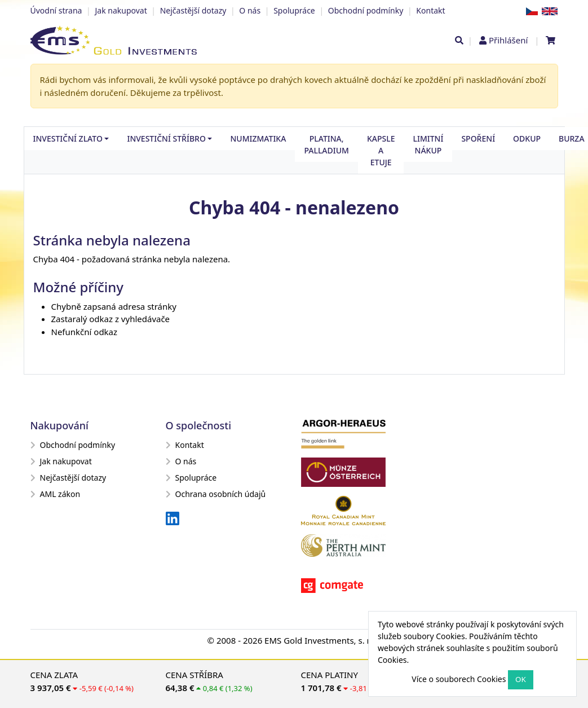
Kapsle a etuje (381, 150)
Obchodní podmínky (366, 10)
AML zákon (56, 494)
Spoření (478, 138)
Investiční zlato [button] (68, 138)
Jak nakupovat (121, 10)
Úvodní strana (56, 10)
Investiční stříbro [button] (166, 138)
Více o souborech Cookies (459, 679)
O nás (250, 10)
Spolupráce (294, 10)
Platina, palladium (326, 144)
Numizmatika (258, 138)
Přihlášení (508, 40)
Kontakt (430, 10)
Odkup (527, 138)
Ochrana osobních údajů (216, 494)
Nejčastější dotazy (193, 10)
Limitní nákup (428, 144)
